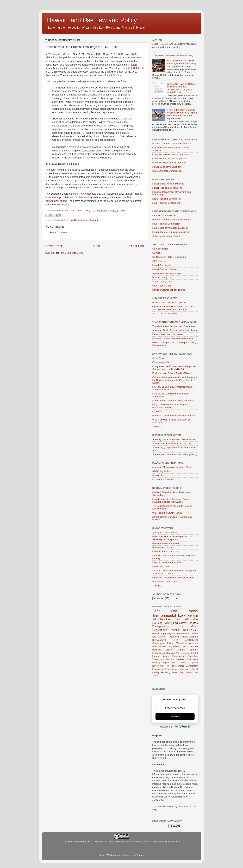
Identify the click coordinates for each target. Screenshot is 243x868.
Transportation (161, 626)
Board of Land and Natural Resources (172, 143)
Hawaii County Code (163, 277)
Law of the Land (161, 567)
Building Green (162, 650)
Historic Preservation (173, 656)
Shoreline (193, 656)
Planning (192, 616)
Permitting (166, 672)
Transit (155, 676)
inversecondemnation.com (166, 551)
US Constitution (160, 249)
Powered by (175, 727)
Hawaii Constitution (162, 265)
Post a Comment (58, 232)
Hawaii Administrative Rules (167, 273)
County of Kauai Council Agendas (170, 159)
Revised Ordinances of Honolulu (169, 290)
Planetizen (158, 475)
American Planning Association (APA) (172, 467)
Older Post (137, 246)
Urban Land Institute (163, 479)
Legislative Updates (185, 623)
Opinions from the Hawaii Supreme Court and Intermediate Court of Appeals (173, 308)
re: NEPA (157, 411)
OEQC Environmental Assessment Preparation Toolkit (170, 406)
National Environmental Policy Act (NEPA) (174, 401)
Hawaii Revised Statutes (165, 269)
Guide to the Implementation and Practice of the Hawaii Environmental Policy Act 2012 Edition (175, 380)
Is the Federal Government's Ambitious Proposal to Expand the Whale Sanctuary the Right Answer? (182, 114)
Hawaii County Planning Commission (171, 232)
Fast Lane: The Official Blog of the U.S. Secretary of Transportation (172, 538)
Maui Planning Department (166, 203)
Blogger (140, 855)
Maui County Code (162, 286)
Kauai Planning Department (167, 199)
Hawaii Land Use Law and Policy (92, 20)
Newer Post (54, 246)
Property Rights (161, 663)
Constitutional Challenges (87, 220)
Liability (156, 672)
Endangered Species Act (166, 653)
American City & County (165, 532)
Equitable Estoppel (189, 669)
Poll (168, 666)
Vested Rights (179, 672)
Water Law (158, 659)
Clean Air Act (159, 358)
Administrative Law (63, 220)
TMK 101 (157, 586)
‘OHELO (157, 427)
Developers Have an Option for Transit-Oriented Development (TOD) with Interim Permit (181, 88)
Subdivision (192, 659)
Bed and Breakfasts (176, 659)
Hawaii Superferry (162, 633)
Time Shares (177, 666)
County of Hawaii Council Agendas (170, 155)
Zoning (168, 623)
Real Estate (190, 646)
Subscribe (175, 717)
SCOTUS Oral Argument (165, 313)
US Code (157, 253)
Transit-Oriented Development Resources (174, 326)
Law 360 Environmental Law (167, 563)
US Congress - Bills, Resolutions (169, 257)
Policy (170, 643)
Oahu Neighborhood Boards (167, 236)
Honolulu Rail (179, 630)
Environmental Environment (166, 669)
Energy (194, 630)
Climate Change (187, 650)
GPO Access (159, 261)
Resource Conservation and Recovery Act (174, 416)
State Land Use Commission (167, 171)
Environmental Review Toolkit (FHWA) (172, 373)
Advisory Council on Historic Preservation (174, 439)
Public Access (180, 663)
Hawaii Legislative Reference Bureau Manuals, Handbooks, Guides (171, 500)
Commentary (192, 666)
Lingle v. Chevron (81, 194)
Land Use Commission (164, 216)
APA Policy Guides (162, 471)
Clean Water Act (161, 362)
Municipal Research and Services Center (173, 578)
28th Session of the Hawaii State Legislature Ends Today (181, 62)
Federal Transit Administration (168, 334)
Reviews (185, 653)
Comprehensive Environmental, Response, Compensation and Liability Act (174, 368)
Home (96, 246)
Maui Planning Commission (166, 224)
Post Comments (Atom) (71, 253)
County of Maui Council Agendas (169, 163)
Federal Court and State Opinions (170, 302)
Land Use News (175, 611)
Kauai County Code (162, 282)
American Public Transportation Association (175, 330)
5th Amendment (180, 633)
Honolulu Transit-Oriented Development (173, 338)
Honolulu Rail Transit (163, 548)
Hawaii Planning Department (167, 188)
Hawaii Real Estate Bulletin (166, 543)
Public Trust (192, 672)
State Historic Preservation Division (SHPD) (175, 454)
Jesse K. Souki (160, 44)
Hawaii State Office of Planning (168, 184)
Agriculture (175, 646)
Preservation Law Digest (165, 582)
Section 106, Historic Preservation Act (172, 443)
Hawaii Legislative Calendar (167, 167)
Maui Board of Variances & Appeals (170, 228)
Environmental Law (169, 615)
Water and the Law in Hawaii (167, 513)
